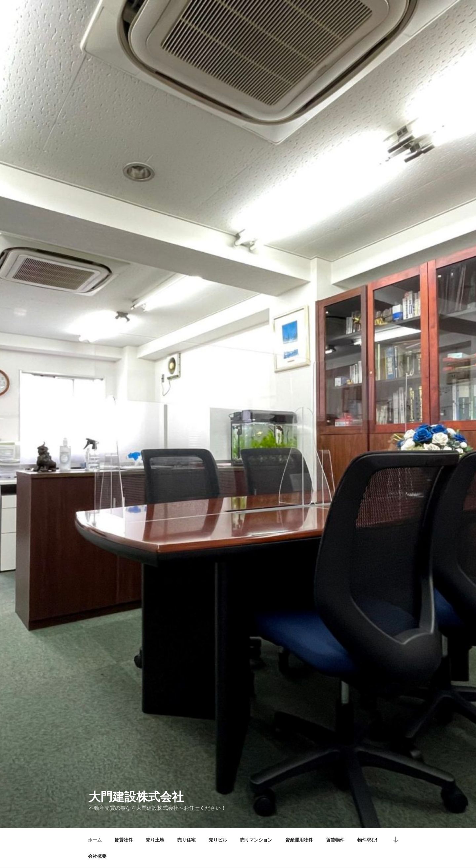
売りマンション (256, 840)
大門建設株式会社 (136, 797)
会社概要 (97, 856)
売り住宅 (186, 840)
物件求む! (367, 840)
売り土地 (155, 840)
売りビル (218, 840)
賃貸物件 (124, 840)
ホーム (95, 840)
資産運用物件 (299, 840)
